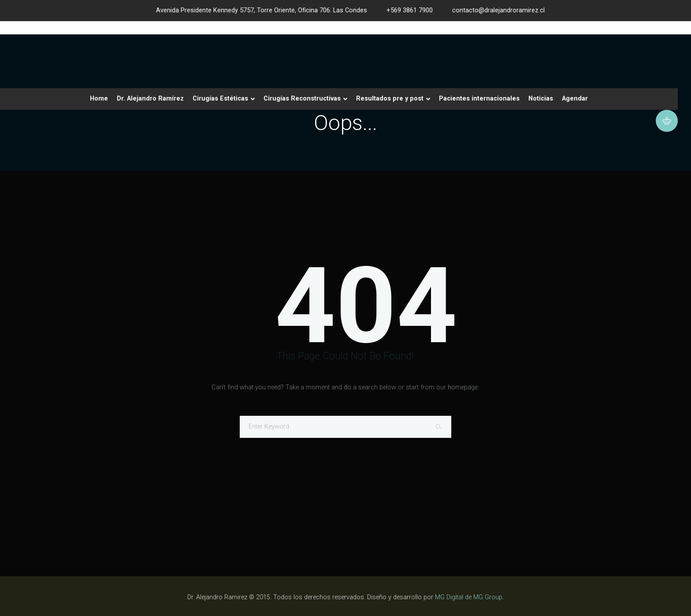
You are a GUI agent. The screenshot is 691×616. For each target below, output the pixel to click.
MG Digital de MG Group (469, 597)
